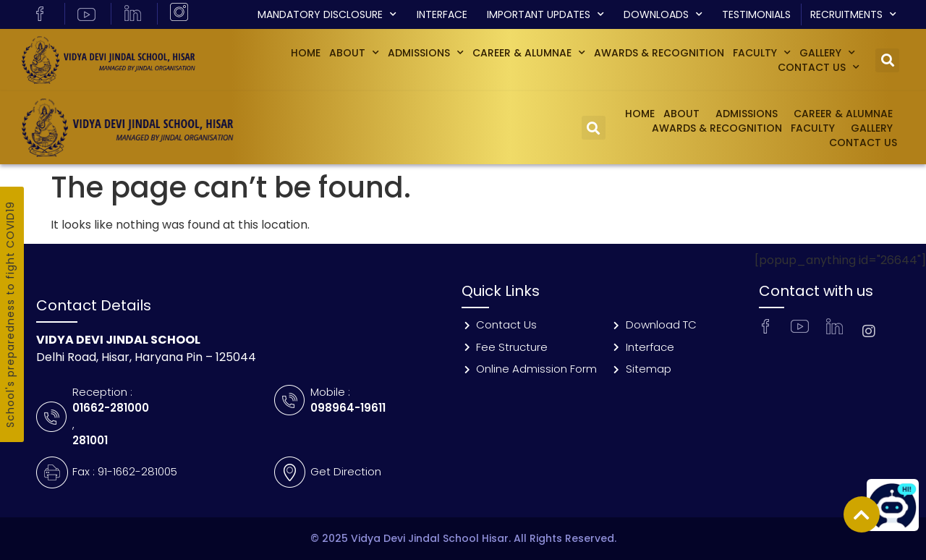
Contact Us (819, 67)
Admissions (426, 53)
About (354, 53)
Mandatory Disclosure (327, 14)
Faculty (762, 53)
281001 (90, 440)
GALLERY (827, 53)
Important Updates (545, 14)
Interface (442, 14)
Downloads (663, 14)
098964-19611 (348, 408)
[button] (887, 60)
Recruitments (853, 14)
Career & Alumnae (529, 53)
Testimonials (756, 14)
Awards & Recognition (659, 53)
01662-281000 (111, 408)
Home (306, 53)
